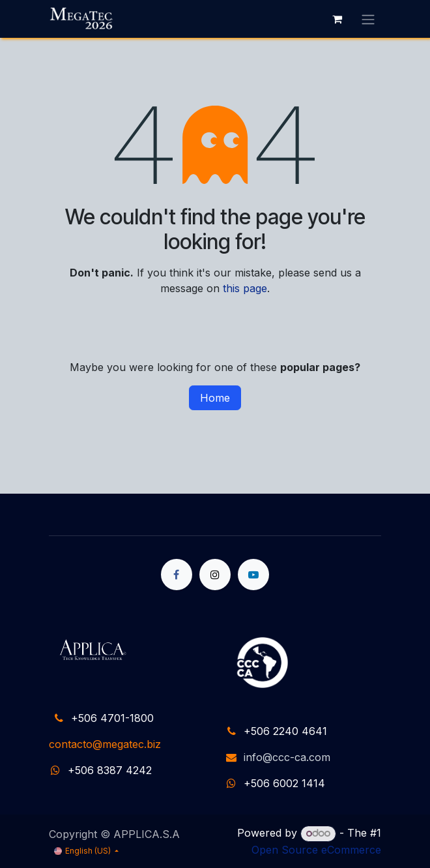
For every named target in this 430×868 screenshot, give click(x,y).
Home (215, 398)
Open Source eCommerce (316, 850)
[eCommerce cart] (337, 19)
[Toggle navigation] (368, 19)
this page (245, 288)
